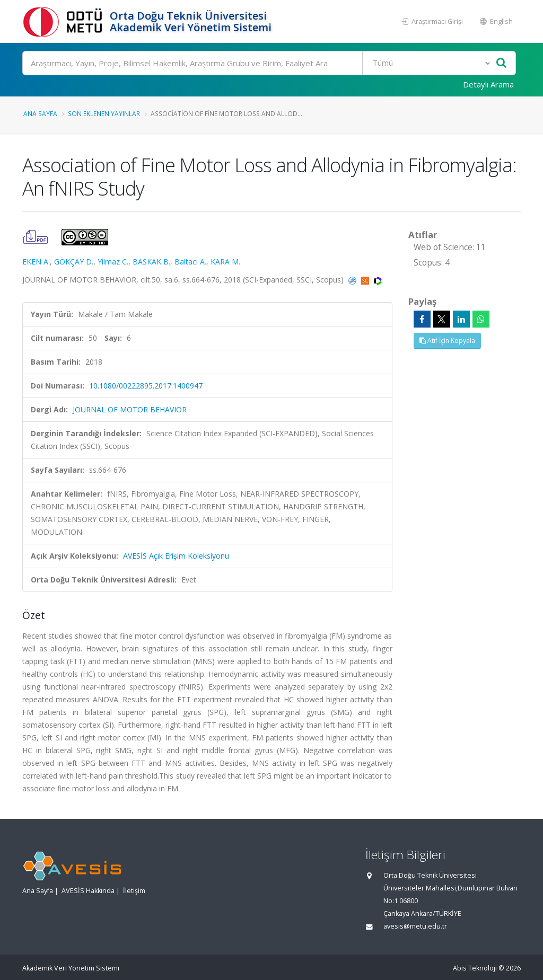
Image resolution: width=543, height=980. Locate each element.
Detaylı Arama (488, 84)
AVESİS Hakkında (88, 891)
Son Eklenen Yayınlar (104, 113)
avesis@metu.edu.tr (415, 926)
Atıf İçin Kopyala (447, 341)
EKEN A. (36, 262)
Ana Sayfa (40, 113)
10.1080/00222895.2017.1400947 (146, 386)
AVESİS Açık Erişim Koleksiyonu (176, 556)
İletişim (134, 891)
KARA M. (225, 262)
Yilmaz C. (113, 262)
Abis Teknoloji (475, 968)
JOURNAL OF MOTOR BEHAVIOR (130, 409)
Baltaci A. (190, 262)
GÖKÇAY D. (74, 262)
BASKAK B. (151, 262)
